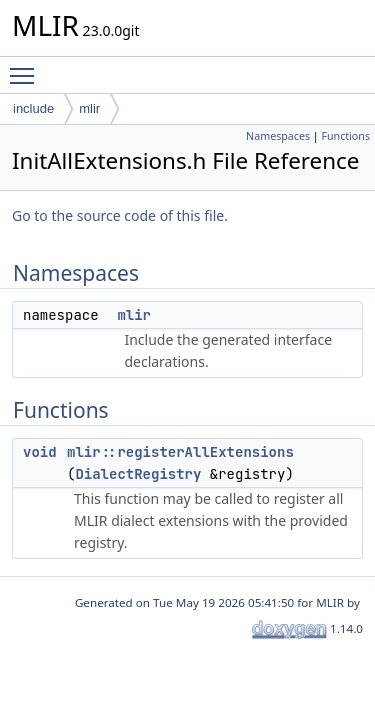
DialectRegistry (138, 474)
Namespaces (278, 136)
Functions (345, 136)
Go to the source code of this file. (120, 215)
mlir (89, 108)
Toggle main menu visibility (27, 67)
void (40, 452)
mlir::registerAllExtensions (180, 452)
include (33, 108)
